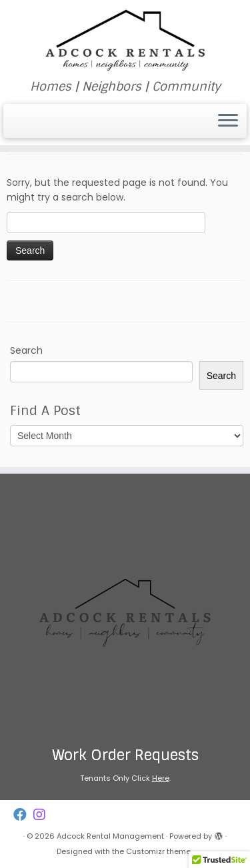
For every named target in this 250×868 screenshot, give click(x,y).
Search (26, 350)
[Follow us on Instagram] (43, 815)
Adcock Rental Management (110, 836)
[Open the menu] (228, 121)
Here (161, 778)
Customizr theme (158, 851)
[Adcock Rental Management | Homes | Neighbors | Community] (125, 40)
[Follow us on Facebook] (23, 815)
